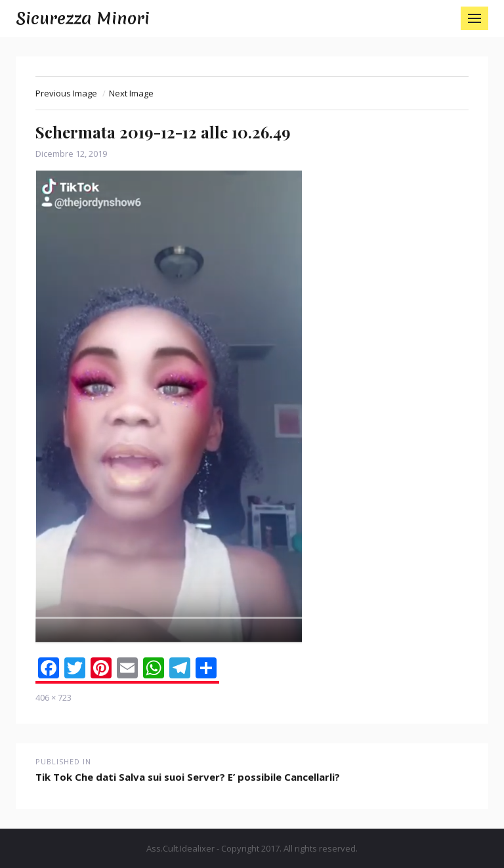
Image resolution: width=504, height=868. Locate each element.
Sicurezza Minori (83, 18)
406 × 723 (53, 697)
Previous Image (66, 93)
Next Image (131, 93)
